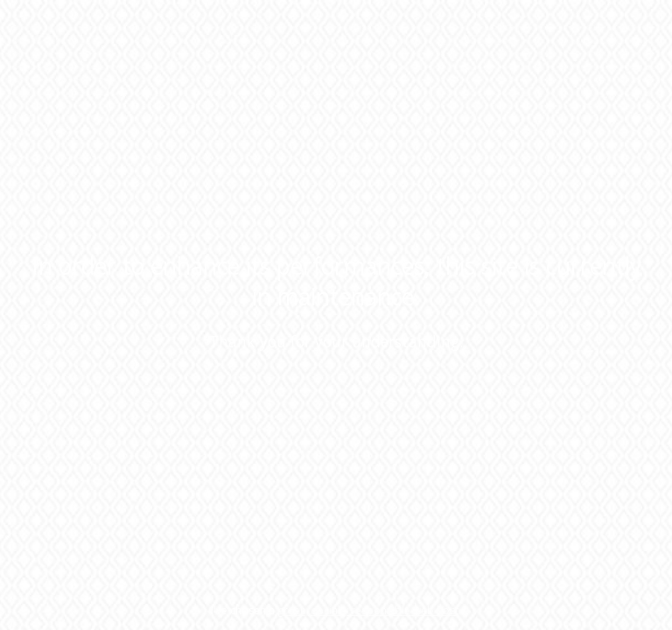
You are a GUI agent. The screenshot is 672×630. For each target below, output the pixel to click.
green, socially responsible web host (368, 610)
